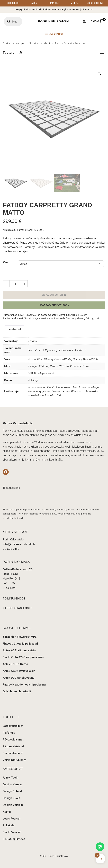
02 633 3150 (11, 553)
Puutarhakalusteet (13, 323)
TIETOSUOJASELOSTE (17, 612)
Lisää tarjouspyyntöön (54, 310)
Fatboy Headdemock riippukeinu (24, 689)
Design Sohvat (12, 796)
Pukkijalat (9, 830)
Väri (5, 267)
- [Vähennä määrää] (6, 288)
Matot (47, 48)
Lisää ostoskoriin (54, 299)
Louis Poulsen (12, 823)
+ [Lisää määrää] (24, 288)
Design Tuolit (11, 802)
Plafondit (9, 737)
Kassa (34, 5)
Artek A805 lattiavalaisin (19, 675)
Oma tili (54, 5)
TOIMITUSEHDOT (14, 603)
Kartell (7, 816)
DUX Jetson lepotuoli (17, 696)
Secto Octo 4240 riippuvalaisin (23, 661)
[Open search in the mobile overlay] (13, 26)
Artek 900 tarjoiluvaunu (19, 682)
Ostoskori (13, 5)
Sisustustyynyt (32, 323)
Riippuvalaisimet (13, 751)
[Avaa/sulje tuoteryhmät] (102, 59)
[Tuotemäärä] (15, 288)
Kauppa (20, 48)
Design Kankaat (13, 789)
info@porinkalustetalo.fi (19, 548)
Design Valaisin (13, 809)
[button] (99, 78)
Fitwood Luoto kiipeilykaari (20, 648)
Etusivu (7, 48)
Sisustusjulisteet (14, 843)
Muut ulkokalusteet (77, 319)
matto (98, 323)
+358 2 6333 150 (95, 5)
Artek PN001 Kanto (15, 668)
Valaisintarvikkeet (15, 764)
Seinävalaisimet (13, 758)
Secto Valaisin (12, 837)
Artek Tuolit (11, 782)
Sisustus (34, 48)
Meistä (74, 5)
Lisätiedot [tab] (14, 334)
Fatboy (89, 323)
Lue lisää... (56, 464)
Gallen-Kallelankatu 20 (18, 574)
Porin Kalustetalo (53, 26)
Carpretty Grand (75, 323)
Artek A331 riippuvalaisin (19, 655)
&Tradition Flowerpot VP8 (20, 641)
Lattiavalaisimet (13, 730)
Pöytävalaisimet (13, 744)
